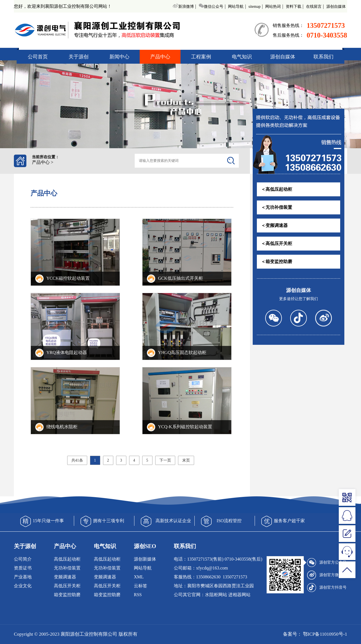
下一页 (165, 460)
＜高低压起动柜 (277, 189)
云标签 (141, 586)
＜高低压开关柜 (277, 243)
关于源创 (79, 57)
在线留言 (314, 7)
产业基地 (23, 577)
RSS (138, 595)
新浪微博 (183, 7)
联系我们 (324, 57)
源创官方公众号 (327, 563)
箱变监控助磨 (67, 595)
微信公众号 (211, 7)
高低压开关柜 (67, 586)
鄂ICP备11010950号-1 (324, 634)
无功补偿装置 (67, 568)
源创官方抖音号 (327, 588)
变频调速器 (65, 577)
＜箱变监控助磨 (277, 262)
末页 (186, 460)
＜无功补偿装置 (277, 207)
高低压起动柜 (67, 559)
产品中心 (160, 57)
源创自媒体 (336, 7)
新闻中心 (119, 57)
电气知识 (242, 57)
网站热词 (273, 7)
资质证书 (23, 568)
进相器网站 (239, 595)
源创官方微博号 (327, 575)
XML (139, 577)
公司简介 (23, 559)
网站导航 (236, 7)
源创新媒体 (145, 559)
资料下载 (294, 7)
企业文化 (23, 586)
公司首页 (38, 57)
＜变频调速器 (274, 225)
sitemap (255, 7)
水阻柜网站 (216, 595)
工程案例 (201, 57)
